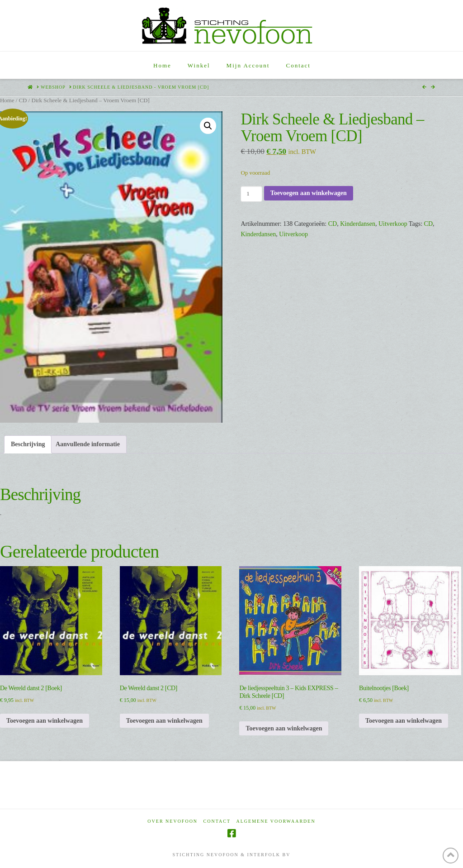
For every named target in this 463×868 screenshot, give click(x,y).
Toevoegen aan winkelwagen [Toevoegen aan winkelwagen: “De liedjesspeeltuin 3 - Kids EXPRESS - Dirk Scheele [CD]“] (284, 728)
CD (23, 100)
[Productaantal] (251, 194)
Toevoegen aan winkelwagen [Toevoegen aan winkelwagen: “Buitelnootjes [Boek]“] (404, 721)
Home (7, 100)
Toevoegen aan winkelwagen (309, 193)
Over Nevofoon (172, 821)
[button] (208, 126)
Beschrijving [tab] (28, 444)
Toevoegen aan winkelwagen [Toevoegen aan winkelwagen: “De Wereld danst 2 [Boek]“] (45, 721)
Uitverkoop (393, 224)
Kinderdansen (358, 224)
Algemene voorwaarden (276, 821)
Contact (217, 821)
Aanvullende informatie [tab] (88, 444)
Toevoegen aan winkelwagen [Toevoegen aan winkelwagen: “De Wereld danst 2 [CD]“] (164, 721)
